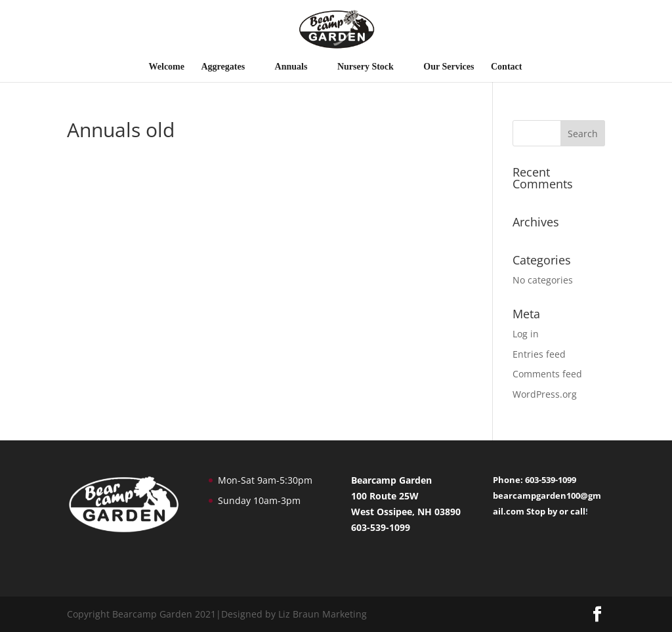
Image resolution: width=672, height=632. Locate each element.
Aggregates (223, 67)
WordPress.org (545, 394)
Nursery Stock (366, 67)
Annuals (291, 67)
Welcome (167, 67)
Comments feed (547, 374)
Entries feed (539, 354)
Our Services (449, 67)
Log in (526, 334)
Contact (506, 67)
